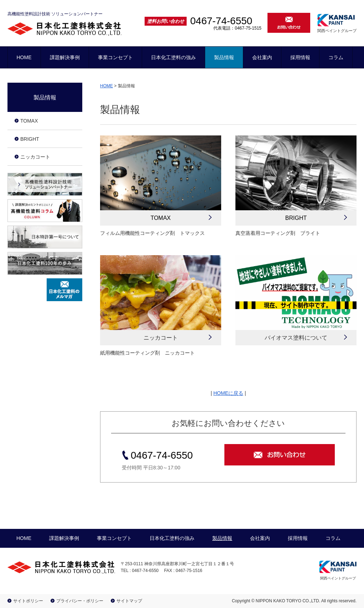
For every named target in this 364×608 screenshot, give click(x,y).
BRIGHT (296, 218)
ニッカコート (35, 157)
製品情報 (224, 57)
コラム (336, 57)
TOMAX (161, 218)
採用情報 (300, 57)
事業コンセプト (115, 57)
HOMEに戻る (228, 393)
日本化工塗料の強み (173, 57)
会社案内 (262, 57)
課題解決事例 (65, 57)
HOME (24, 57)
